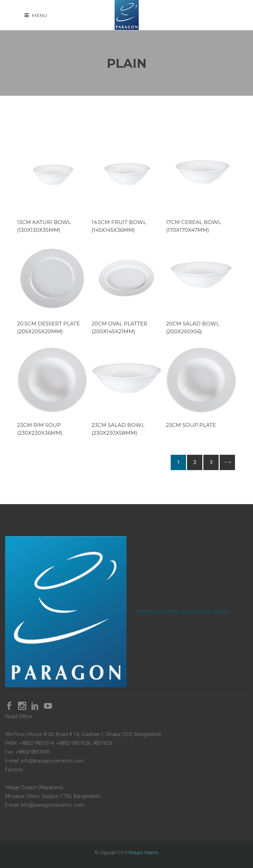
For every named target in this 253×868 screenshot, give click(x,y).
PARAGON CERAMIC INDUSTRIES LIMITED (183, 612)
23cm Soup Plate (191, 425)
